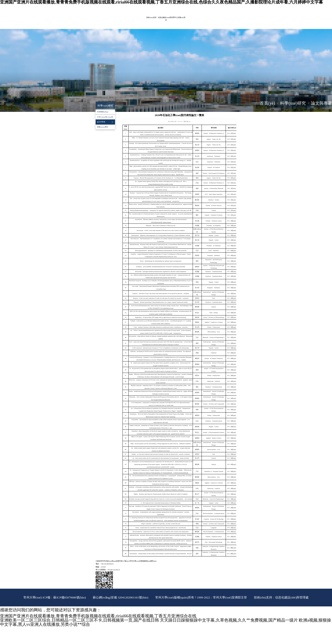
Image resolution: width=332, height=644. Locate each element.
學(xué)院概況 (102, 21)
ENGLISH (221, 7)
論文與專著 (321, 103)
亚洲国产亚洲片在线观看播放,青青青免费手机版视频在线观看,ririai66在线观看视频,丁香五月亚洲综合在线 (98, 616)
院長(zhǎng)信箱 (231, 7)
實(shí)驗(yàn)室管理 (167, 21)
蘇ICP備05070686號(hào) (70, 597)
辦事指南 (134, 26)
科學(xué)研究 (149, 21)
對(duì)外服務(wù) (118, 26)
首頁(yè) (267, 103)
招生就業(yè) (102, 26)
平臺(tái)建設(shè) (187, 21)
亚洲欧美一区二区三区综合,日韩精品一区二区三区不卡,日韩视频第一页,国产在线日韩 (79, 620)
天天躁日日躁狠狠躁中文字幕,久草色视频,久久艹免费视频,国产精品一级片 (229, 620)
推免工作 (145, 26)
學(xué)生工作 (215, 21)
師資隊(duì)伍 (117, 21)
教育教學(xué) (133, 21)
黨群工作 (202, 21)
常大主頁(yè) (211, 7)
